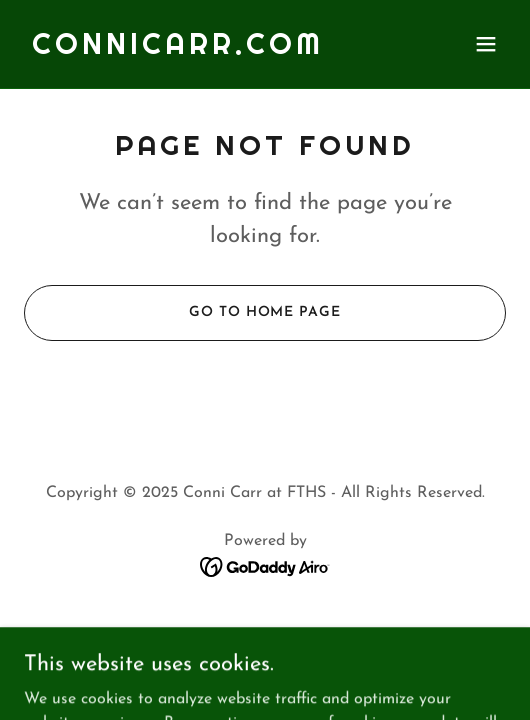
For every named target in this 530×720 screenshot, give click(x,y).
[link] (178, 50)
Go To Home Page (264, 312)
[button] (486, 44)
